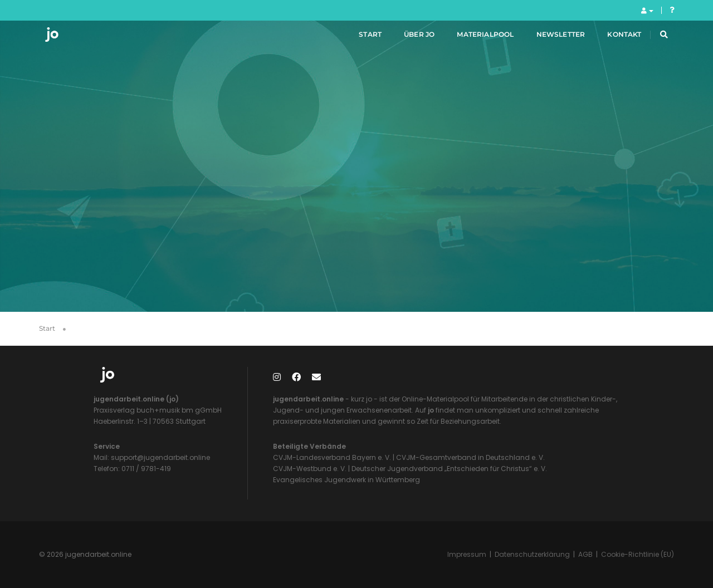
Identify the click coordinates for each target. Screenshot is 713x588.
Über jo (406, 38)
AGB (585, 554)
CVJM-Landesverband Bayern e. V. (332, 457)
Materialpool (472, 38)
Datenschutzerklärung (532, 554)
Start (357, 38)
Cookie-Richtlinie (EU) (638, 554)
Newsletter (548, 38)
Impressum (467, 554)
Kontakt (611, 38)
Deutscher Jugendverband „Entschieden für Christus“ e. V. (449, 469)
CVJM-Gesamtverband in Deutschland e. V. (470, 457)
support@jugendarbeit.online (160, 457)
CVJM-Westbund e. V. (310, 469)
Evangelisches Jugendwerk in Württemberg (346, 480)
